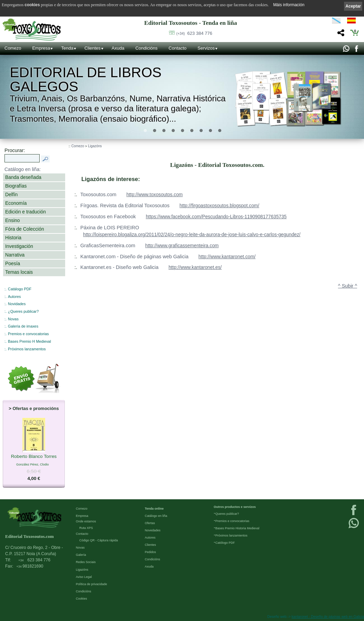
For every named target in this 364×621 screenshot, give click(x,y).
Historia (13, 238)
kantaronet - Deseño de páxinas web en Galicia (328, 617)
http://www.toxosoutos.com (155, 195)
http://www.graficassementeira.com (182, 246)
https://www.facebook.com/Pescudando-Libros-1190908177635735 (216, 217)
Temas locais (19, 272)
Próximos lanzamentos (27, 349)
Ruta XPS (86, 528)
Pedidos (150, 552)
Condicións (146, 48)
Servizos (206, 48)
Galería (81, 555)
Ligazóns (95, 146)
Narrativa (15, 255)
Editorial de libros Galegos (85, 79)
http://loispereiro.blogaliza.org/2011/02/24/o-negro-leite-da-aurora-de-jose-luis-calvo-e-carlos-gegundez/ (192, 235)
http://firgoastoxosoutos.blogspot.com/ (219, 206)
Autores (14, 297)
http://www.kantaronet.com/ (227, 257)
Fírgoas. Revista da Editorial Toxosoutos (125, 206)
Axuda (118, 48)
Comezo (13, 48)
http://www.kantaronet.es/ (195, 267)
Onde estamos (86, 521)
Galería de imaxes (23, 326)
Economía (16, 203)
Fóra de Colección (25, 229)
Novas (13, 319)
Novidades (17, 304)
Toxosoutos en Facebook (108, 217)
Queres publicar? (227, 514)
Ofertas (150, 523)
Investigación (19, 246)
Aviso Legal (84, 577)
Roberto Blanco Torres (34, 457)
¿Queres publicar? (23, 311)
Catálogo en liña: (23, 169)
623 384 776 (194, 33)
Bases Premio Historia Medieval (237, 528)
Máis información (289, 5)
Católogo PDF (225, 543)
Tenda (67, 48)
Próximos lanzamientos (231, 535)
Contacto (178, 48)
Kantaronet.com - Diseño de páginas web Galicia (134, 257)
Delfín (11, 194)
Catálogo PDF (20, 289)
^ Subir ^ (348, 286)
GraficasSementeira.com (108, 246)
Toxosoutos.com (98, 194)
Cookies (82, 599)
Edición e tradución (26, 212)
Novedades (153, 530)
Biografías (16, 186)
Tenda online (154, 509)
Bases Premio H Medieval (29, 341)
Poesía (13, 263)
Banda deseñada (23, 177)
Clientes (93, 48)
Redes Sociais (86, 562)
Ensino (12, 220)
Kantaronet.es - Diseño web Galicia (119, 267)
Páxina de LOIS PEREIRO (110, 228)
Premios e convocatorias (28, 334)
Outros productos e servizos (235, 507)
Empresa (41, 48)
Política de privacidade (92, 584)
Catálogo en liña (156, 516)
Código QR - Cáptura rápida (99, 540)
